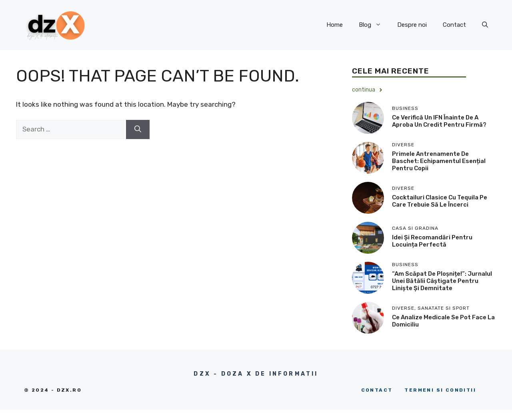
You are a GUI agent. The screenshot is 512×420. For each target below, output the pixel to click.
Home (335, 25)
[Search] (138, 129)
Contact (454, 25)
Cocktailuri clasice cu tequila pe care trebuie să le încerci (440, 201)
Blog (374, 25)
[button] (485, 25)
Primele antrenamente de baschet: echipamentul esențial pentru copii (439, 161)
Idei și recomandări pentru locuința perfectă (432, 241)
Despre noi (412, 25)
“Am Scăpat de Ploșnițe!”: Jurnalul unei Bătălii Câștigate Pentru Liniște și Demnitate (442, 281)
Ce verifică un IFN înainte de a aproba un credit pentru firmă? (439, 121)
